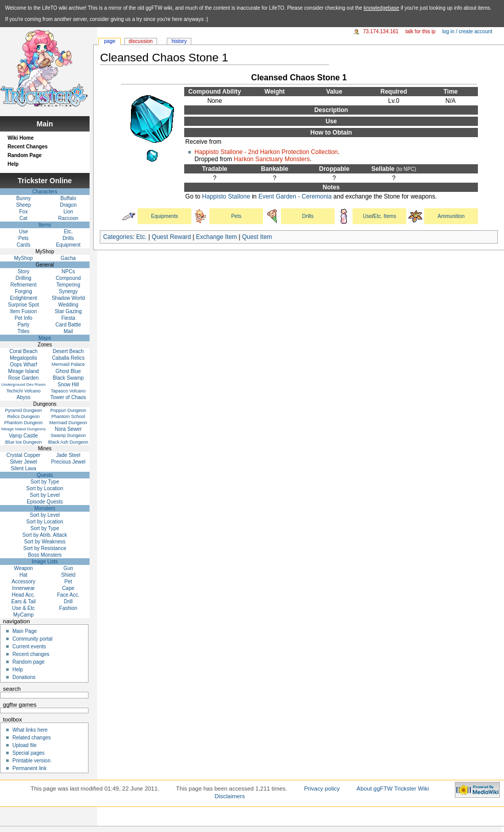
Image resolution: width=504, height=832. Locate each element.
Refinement (23, 285)
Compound (68, 278)
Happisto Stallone (226, 196)
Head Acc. (24, 595)
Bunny (24, 198)
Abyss (23, 397)
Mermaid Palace (68, 364)
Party (23, 325)
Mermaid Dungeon (68, 423)
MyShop (24, 258)
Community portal (32, 639)
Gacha (68, 258)
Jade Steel (68, 455)
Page (109, 41)
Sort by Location (45, 488)
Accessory (24, 582)
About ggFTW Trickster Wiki (393, 789)
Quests (45, 475)
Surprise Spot (24, 305)
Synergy (68, 291)
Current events (29, 647)
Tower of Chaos (68, 397)
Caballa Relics (68, 358)
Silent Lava (23, 468)
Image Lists (45, 562)
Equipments (165, 216)
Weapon (23, 568)
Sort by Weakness (45, 542)
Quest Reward (172, 237)
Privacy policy (322, 789)
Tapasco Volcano (68, 391)
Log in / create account (467, 31)
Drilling (24, 278)
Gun (68, 568)
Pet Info (24, 318)
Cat (24, 218)
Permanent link (29, 768)
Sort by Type (45, 482)
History (179, 41)
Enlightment (23, 298)
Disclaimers (230, 796)
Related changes (31, 738)
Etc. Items (385, 216)
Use (367, 216)
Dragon (68, 205)
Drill (68, 601)
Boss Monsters (45, 555)
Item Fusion (24, 311)
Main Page (25, 631)
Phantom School (68, 417)
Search (12, 689)
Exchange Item (216, 237)
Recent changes (31, 654)
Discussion (141, 41)
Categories (118, 237)
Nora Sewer (68, 429)
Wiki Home (21, 138)
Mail (68, 331)
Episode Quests (45, 502)
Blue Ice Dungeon (24, 442)
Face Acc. (68, 595)
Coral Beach (23, 351)
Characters (45, 192)
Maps (45, 338)
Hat (24, 575)
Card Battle (68, 325)
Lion (68, 212)
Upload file (24, 745)
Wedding (68, 305)
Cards (24, 245)
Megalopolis (23, 358)
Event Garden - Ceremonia (295, 196)
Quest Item (257, 237)
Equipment (68, 245)
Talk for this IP (420, 31)
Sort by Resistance (45, 548)
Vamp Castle (24, 436)
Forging (24, 291)
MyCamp (24, 615)
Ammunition (451, 216)
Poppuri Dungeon (68, 410)
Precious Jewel (68, 462)
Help (13, 164)
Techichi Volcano (23, 391)
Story (23, 271)
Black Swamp (68, 378)
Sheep (23, 205)
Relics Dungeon (24, 417)
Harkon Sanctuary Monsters (272, 159)
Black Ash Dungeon (68, 442)
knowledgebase (382, 8)
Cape (68, 588)
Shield (68, 575)
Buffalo (68, 198)
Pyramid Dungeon (24, 410)
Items (45, 225)
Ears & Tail (24, 601)
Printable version (31, 761)
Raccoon (68, 218)
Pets (236, 216)
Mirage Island (24, 371)
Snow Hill (69, 385)
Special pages (28, 753)
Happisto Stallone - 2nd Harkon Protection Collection (266, 152)
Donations (24, 677)
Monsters (45, 508)
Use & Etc (24, 608)
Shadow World (68, 298)
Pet (68, 582)
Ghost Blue (68, 371)
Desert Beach (68, 351)
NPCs (68, 271)
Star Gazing (68, 311)
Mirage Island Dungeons (23, 429)
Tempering (68, 285)
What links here (30, 730)
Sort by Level (45, 495)
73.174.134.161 (381, 31)
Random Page (25, 155)
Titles (24, 331)
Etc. (141, 237)
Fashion (69, 608)
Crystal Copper (24, 455)
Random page (28, 662)
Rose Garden (23, 378)
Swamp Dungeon (68, 435)
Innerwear (24, 588)
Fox (24, 212)
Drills (308, 216)
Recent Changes (28, 147)
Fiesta (68, 318)
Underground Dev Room (23, 385)
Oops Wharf (23, 365)
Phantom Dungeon (23, 423)
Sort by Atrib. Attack (45, 535)
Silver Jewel (23, 462)
